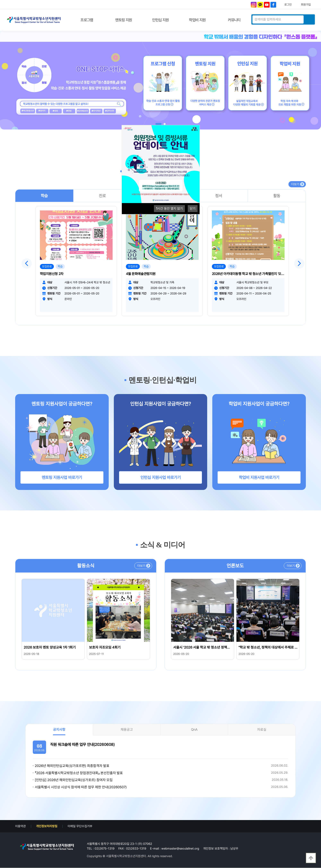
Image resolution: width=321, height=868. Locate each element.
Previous (27, 264)
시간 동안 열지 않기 (169, 208)
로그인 (288, 5)
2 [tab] (165, 124)
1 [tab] (158, 124)
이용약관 (20, 826)
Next (299, 264)
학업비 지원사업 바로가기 (259, 478)
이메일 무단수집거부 (80, 826)
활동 (277, 196)
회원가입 (306, 5)
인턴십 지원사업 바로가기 (161, 478)
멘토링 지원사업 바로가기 (62, 478)
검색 (309, 19)
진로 (102, 196)
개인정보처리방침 (47, 826)
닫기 (193, 208)
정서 (219, 196)
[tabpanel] (160, 80)
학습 (44, 196)
